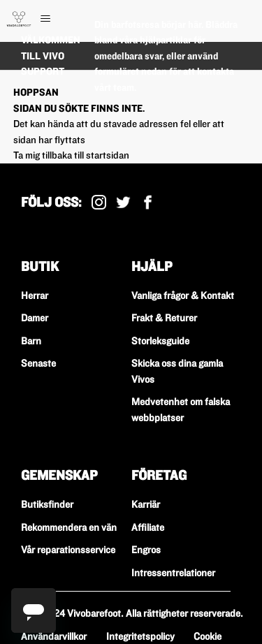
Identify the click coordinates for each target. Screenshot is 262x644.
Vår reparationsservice (68, 550)
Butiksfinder (47, 504)
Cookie (208, 636)
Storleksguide (160, 341)
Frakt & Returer (164, 318)
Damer (35, 318)
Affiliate (148, 527)
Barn (31, 341)
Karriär (146, 504)
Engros (146, 550)
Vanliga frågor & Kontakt (183, 295)
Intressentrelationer (173, 573)
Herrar (35, 295)
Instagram (99, 202)
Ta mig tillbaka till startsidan (71, 155)
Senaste (38, 363)
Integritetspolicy (140, 636)
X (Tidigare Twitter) (123, 202)
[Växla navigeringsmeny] (60, 19)
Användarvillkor (54, 636)
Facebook (148, 202)
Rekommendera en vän (69, 527)
